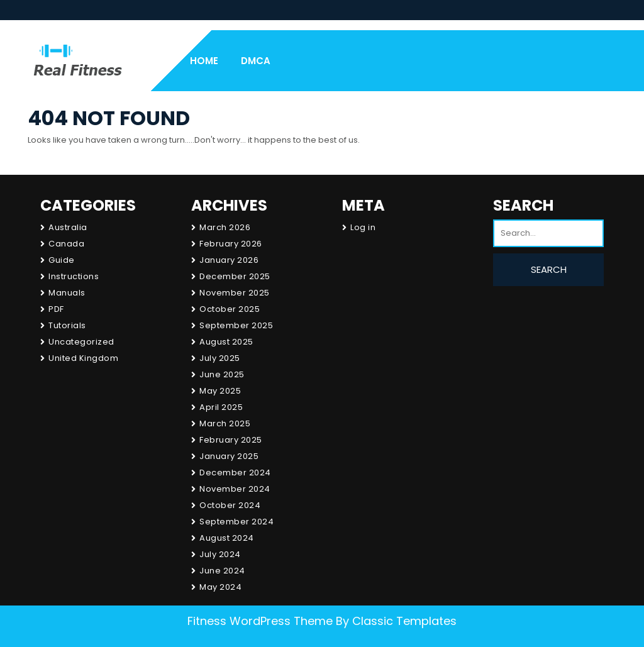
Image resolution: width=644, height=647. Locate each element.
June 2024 (222, 571)
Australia (68, 227)
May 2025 (220, 391)
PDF (56, 309)
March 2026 (225, 227)
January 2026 (229, 260)
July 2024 (220, 554)
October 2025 (230, 309)
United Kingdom (83, 358)
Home (204, 61)
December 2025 (235, 276)
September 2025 (236, 325)
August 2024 (227, 538)
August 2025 (226, 342)
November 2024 (235, 489)
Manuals (67, 293)
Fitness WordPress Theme (260, 621)
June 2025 (222, 374)
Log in (363, 227)
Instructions (74, 276)
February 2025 (231, 440)
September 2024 (236, 522)
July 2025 (220, 358)
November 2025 (235, 293)
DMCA (256, 61)
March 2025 (225, 423)
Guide (62, 260)
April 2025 (221, 407)
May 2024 (220, 587)
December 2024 (235, 473)
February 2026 (231, 244)
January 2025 (229, 456)
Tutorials (67, 325)
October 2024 (230, 505)
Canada (66, 244)
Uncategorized (81, 342)
